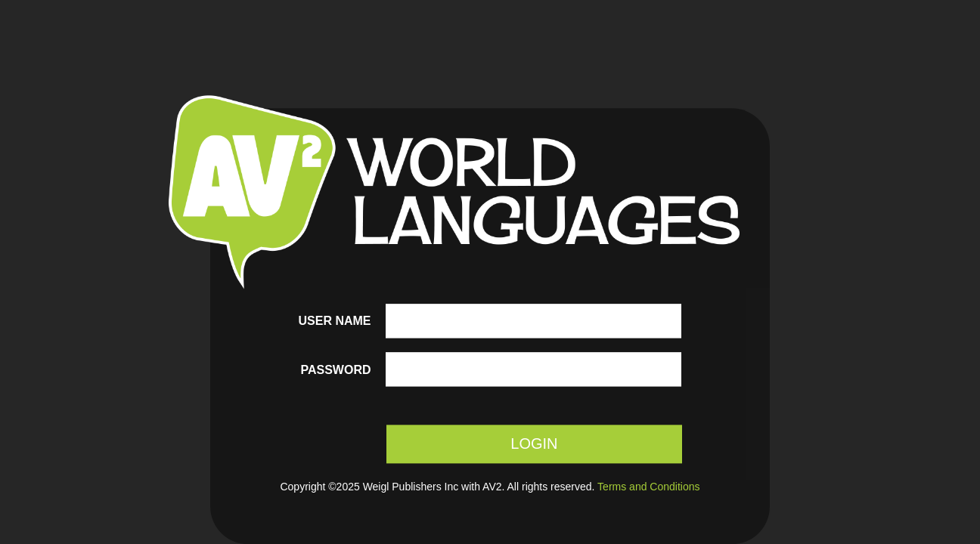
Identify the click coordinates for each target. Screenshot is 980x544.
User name (335, 321)
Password (335, 370)
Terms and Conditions (648, 487)
